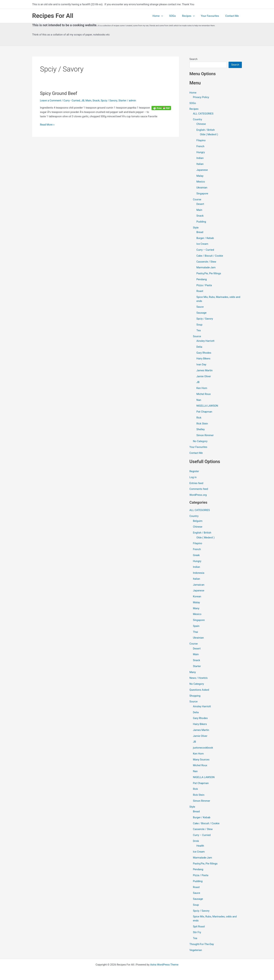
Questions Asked (199, 690)
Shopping (195, 696)
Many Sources (201, 760)
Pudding (201, 222)
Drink (196, 841)
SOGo (176, 16)
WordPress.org (198, 495)
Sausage (201, 313)
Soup (199, 325)
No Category (200, 441)
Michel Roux (204, 394)
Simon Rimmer (205, 435)
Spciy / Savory (109, 101)
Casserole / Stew (206, 262)
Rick (199, 418)
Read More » (47, 124)
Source (197, 337)
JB (83, 101)
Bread (200, 232)
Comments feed (199, 489)
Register (194, 471)
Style (196, 228)
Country (197, 120)
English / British (206, 130)
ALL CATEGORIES (203, 114)
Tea (199, 331)
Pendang (202, 280)
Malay (200, 176)
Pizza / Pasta (204, 285)
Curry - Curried (72, 101)
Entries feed (196, 483)
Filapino (201, 141)
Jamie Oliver (204, 377)
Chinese (201, 124)
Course (197, 199)
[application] (166, 16)
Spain (196, 626)
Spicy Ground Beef (59, 93)
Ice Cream (202, 244)
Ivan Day (201, 365)
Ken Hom (202, 388)
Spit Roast (199, 927)
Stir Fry (197, 933)
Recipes (191, 16)
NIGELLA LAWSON (207, 406)
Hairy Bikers (203, 359)
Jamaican (199, 585)
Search (193, 59)
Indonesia (199, 573)
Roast (200, 291)
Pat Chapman (204, 412)
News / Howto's (199, 678)
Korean (197, 597)
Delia (199, 347)
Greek (196, 555)
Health (200, 846)
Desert (200, 204)
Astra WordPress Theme (164, 965)
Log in (193, 477)
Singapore (202, 194)
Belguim (198, 521)
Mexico (201, 182)
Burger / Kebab (205, 238)
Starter (122, 101)
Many (196, 609)
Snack (96, 101)
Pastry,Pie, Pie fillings (209, 274)
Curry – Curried (205, 250)
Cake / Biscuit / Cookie (210, 256)
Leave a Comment (51, 101)
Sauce (200, 307)
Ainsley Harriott (205, 341)
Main (89, 101)
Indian (200, 158)
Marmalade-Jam (206, 268)
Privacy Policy (201, 97)
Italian (200, 164)
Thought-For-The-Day (202, 944)
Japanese (202, 170)
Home (162, 16)
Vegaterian (196, 950)
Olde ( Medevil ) (209, 135)
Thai (195, 632)
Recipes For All (53, 16)
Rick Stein (202, 424)
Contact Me (232, 16)
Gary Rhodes (204, 353)
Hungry (201, 152)
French (200, 146)
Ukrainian (202, 188)
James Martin (205, 371)
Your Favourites (211, 16)
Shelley (201, 430)
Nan (199, 400)
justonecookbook (203, 748)
